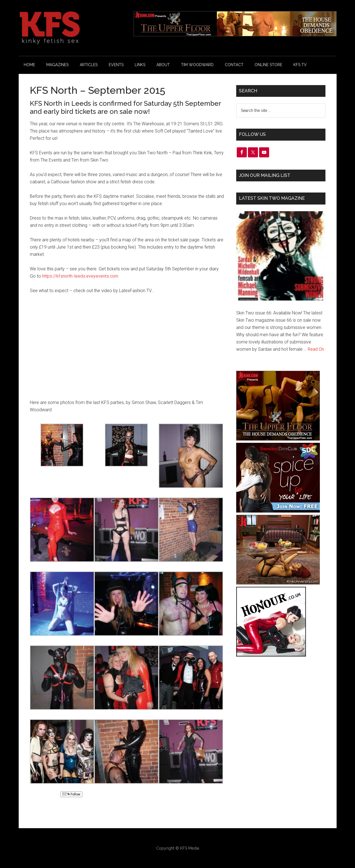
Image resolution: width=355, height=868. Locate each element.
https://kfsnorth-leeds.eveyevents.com (80, 276)
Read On (316, 349)
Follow (71, 794)
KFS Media (190, 848)
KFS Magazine (72, 28)
